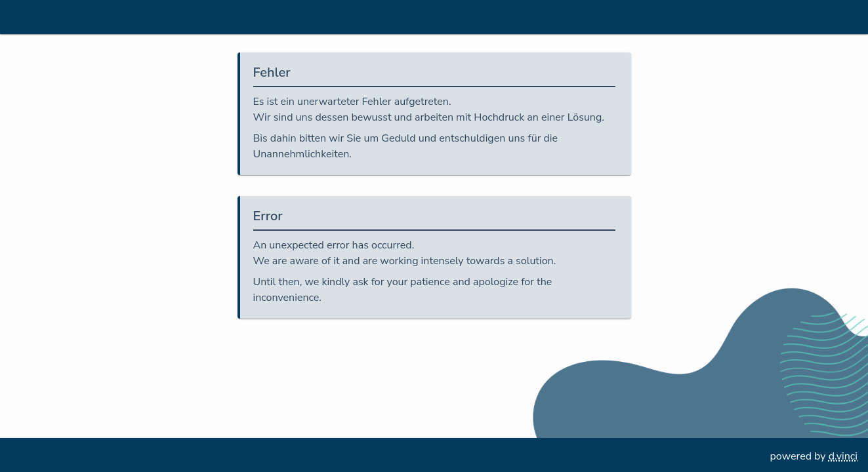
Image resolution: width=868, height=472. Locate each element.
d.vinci (843, 456)
